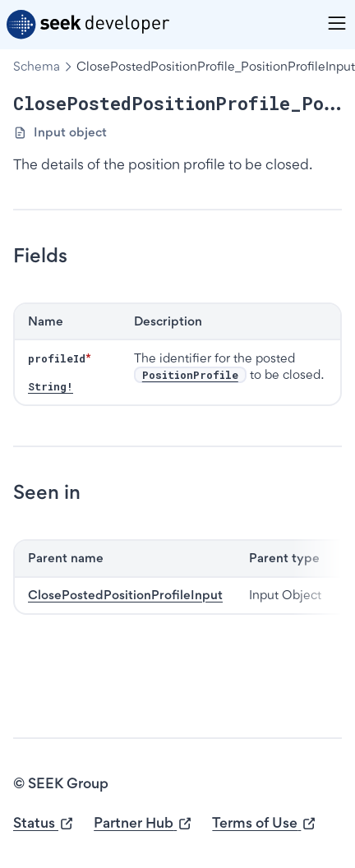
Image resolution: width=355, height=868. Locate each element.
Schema (37, 66)
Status (44, 823)
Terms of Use (264, 823)
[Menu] (337, 23)
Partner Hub (143, 823)
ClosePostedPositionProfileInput (125, 595)
